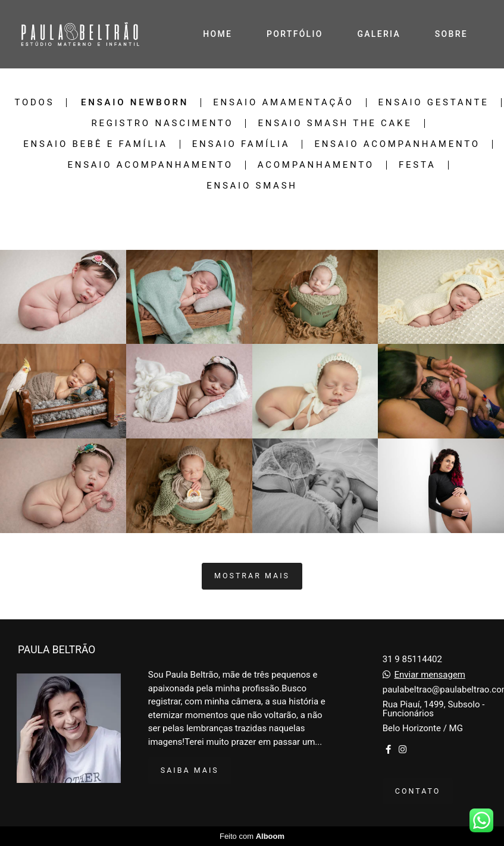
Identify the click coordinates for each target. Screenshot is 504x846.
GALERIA (379, 34)
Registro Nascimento (162, 123)
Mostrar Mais (252, 576)
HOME (217, 34)
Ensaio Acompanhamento (397, 144)
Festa (417, 165)
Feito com (252, 836)
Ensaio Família (241, 144)
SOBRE (451, 34)
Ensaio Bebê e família (96, 144)
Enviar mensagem (430, 675)
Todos (34, 103)
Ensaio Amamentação (283, 103)
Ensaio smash (252, 186)
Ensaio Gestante (434, 103)
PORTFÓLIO (295, 34)
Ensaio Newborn (135, 103)
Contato (418, 791)
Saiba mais (190, 770)
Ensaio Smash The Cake (335, 123)
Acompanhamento (316, 165)
